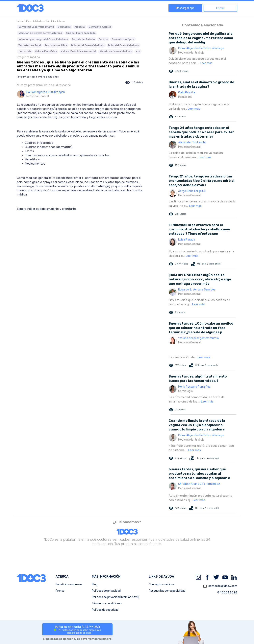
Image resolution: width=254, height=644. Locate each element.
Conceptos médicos (162, 584)
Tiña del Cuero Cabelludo (81, 33)
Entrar (220, 8)
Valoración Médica (46, 51)
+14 (138, 51)
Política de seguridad (105, 610)
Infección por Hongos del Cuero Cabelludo (43, 39)
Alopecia (80, 27)
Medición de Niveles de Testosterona (40, 33)
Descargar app (185, 8)
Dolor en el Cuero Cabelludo (88, 45)
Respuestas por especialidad (167, 591)
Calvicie (103, 39)
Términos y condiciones (107, 603)
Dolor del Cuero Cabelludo (124, 45)
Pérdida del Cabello (83, 39)
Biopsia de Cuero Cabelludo (116, 51)
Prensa (60, 591)
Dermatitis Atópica (100, 27)
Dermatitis (64, 27)
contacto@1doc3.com (220, 586)
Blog (95, 584)
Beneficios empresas (69, 584)
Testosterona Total (30, 45)
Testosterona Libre (56, 45)
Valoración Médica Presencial (78, 51)
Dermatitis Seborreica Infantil (36, 27)
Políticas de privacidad (106, 591)
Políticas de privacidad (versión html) (115, 597)
